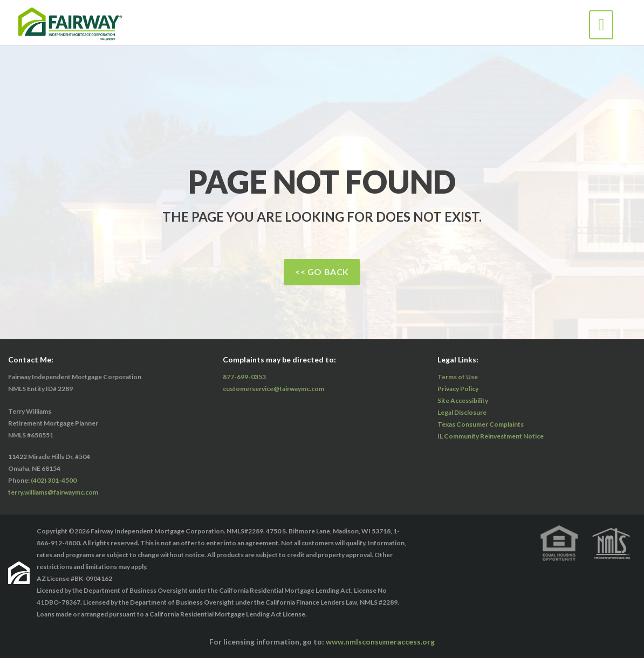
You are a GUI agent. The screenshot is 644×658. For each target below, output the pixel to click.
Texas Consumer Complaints (481, 424)
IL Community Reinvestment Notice (491, 436)
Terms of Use (458, 377)
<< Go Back (322, 272)
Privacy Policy (458, 389)
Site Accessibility (463, 400)
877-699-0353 (244, 377)
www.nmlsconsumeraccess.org (380, 642)
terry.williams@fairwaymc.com (53, 492)
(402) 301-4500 (54, 480)
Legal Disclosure (462, 412)
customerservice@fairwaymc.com (273, 389)
